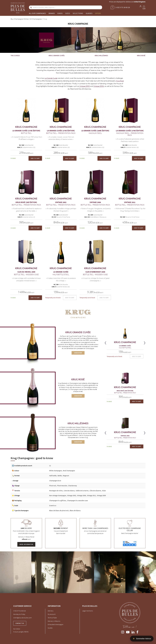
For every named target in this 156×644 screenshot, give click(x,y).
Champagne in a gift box (58, 500)
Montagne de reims (56, 491)
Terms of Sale (52, 618)
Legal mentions (88, 611)
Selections (78, 13)
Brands (52, 13)
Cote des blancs (69, 491)
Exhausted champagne (55, 624)
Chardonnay (72, 486)
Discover (78, 353)
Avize (104, 491)
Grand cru (53, 505)
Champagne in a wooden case (77, 500)
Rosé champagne (69, 471)
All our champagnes (37, 13)
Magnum (66, 476)
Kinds (60, 13)
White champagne (56, 471)
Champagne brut (55, 481)
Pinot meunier (62, 486)
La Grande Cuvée (51, 78)
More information (26, 544)
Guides (50, 628)
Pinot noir (53, 486)
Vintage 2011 (91, 495)
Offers (98, 13)
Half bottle (53, 476)
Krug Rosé (141, 56)
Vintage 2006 (99, 86)
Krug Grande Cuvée (57, 56)
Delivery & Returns (54, 621)
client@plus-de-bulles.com (22, 618)
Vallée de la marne (82, 491)
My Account (52, 614)
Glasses (89, 13)
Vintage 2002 (85, 86)
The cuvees (15, 56)
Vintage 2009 (101, 495)
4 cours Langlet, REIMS (21, 632)
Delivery (51, 611)
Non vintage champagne (58, 495)
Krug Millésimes (101, 56)
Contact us (20, 623)
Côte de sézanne (95, 491)
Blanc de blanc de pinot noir (59, 510)
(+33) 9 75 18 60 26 (19, 611)
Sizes (68, 13)
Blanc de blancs (75, 510)
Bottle (60, 476)
